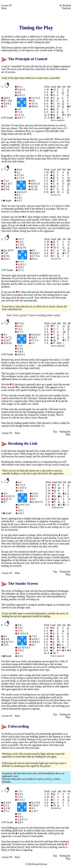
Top (55, 432)
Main (4, 8)
